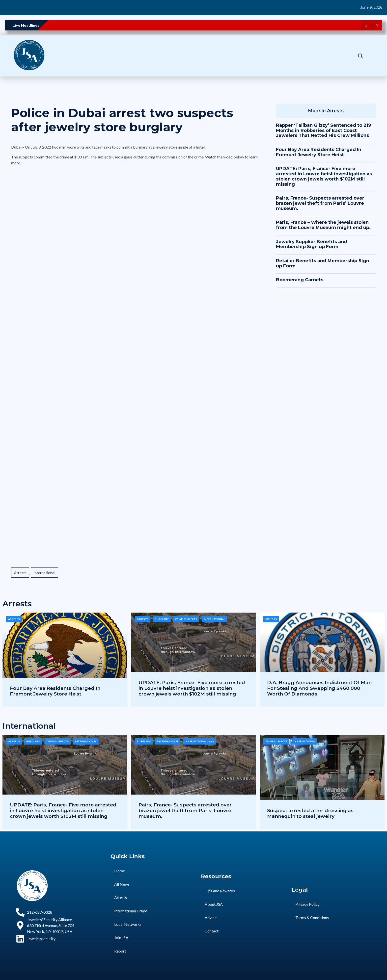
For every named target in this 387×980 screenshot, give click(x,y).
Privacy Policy (307, 904)
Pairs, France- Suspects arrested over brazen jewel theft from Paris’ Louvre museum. (320, 203)
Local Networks (128, 924)
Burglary (162, 619)
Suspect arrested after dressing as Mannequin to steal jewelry (310, 813)
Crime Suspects (186, 619)
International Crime (131, 911)
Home (120, 871)
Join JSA (121, 938)
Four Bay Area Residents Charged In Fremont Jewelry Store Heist (319, 152)
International (44, 573)
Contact (212, 931)
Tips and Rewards (220, 891)
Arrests (20, 573)
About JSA (214, 904)
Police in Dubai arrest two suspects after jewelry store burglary (122, 120)
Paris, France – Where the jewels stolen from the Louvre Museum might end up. (323, 225)
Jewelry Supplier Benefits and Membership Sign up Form (312, 244)
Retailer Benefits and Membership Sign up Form (323, 263)
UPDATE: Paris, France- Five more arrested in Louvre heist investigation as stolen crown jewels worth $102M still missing (324, 176)
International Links (199, 741)
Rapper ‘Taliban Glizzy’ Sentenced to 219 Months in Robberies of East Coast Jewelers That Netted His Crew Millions (324, 130)
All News (122, 884)
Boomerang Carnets (300, 280)
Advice (211, 917)
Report (120, 951)
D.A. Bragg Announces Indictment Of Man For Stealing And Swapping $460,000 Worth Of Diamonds (319, 688)
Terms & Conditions (312, 917)
